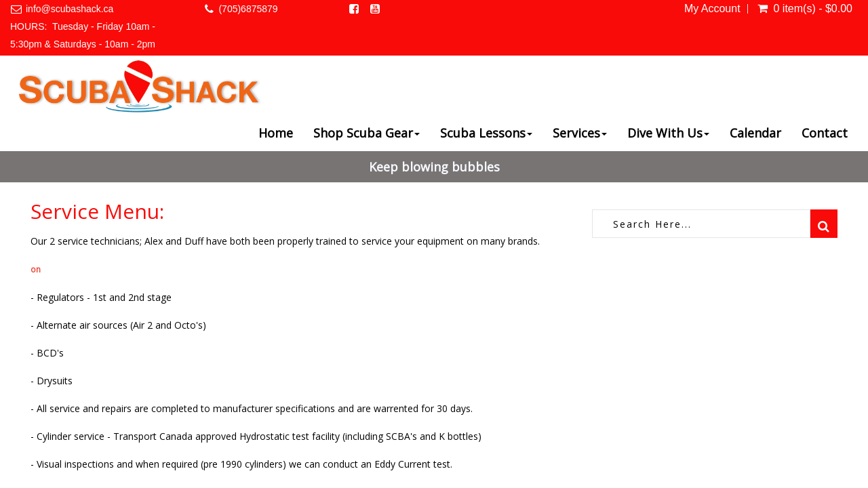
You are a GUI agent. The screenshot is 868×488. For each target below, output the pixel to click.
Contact (825, 133)
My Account (712, 9)
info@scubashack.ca (70, 9)
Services (580, 133)
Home (276, 133)
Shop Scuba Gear (367, 133)
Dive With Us (668, 133)
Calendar (755, 133)
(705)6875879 (248, 9)
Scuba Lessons (486, 133)
